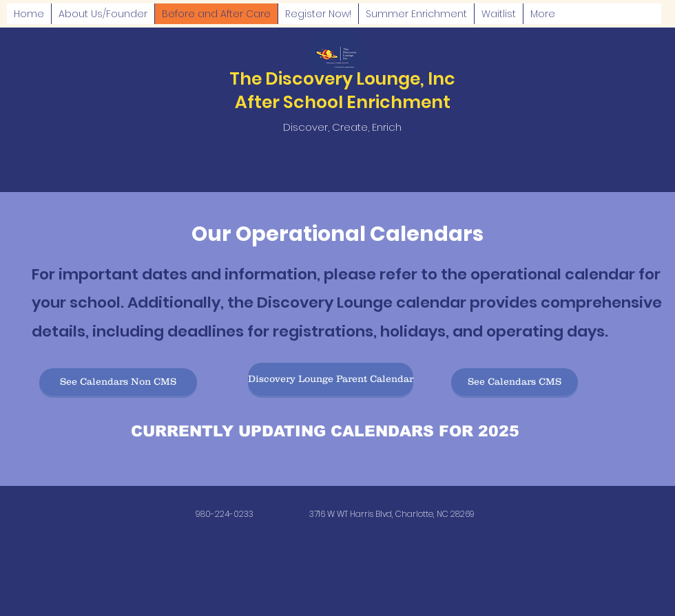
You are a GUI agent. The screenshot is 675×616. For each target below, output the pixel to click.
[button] (118, 382)
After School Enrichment (343, 102)
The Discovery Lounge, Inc (342, 79)
